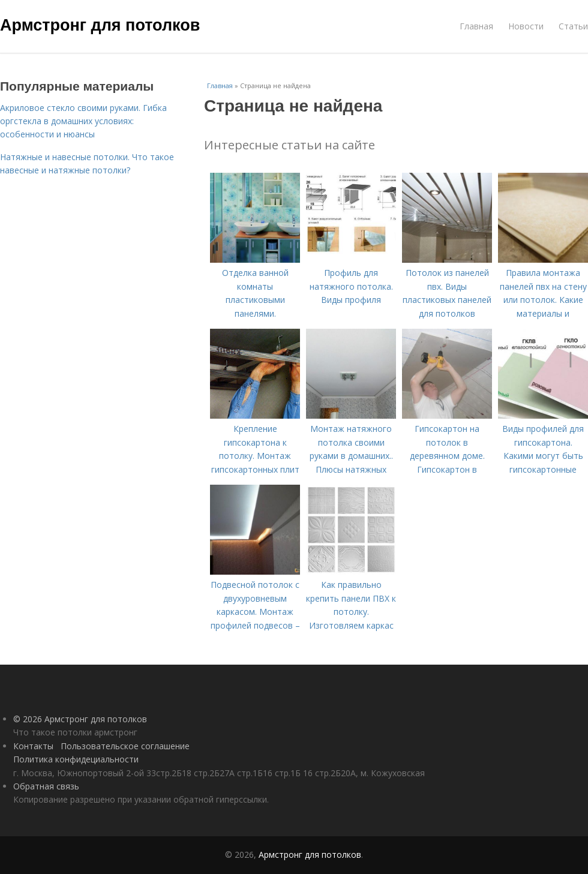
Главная (476, 26)
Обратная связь (46, 786)
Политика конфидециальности (76, 759)
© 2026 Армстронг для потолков (80, 719)
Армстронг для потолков (100, 25)
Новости (526, 26)
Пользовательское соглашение (125, 746)
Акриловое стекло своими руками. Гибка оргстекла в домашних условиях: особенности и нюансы (83, 121)
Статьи (573, 26)
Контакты (33, 746)
